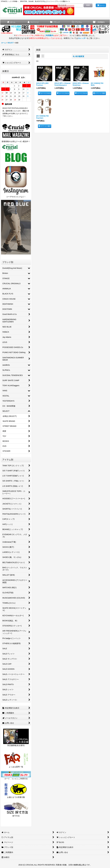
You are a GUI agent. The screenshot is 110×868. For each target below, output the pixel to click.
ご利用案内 (49, 35)
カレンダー (82, 38)
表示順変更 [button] (79, 56)
